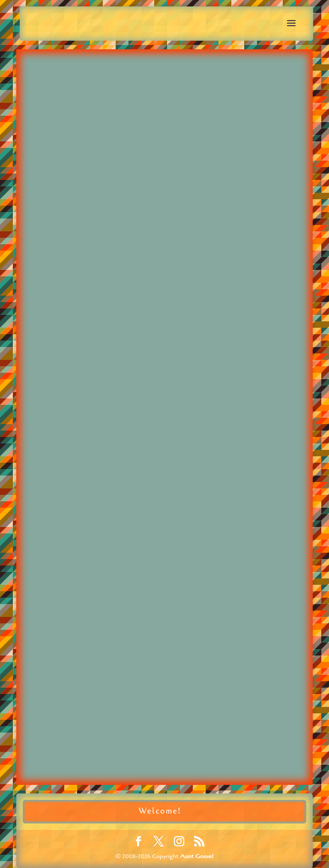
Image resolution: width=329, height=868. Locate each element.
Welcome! (160, 811)
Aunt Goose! (197, 856)
